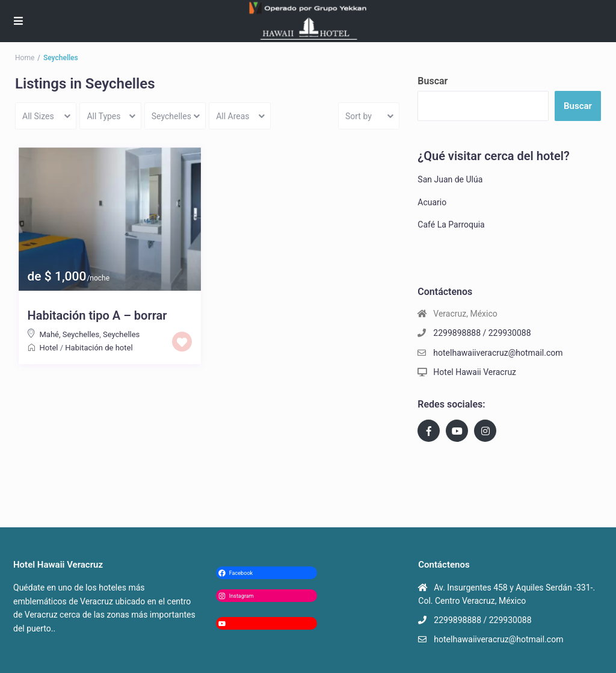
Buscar (433, 81)
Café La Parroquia (451, 225)
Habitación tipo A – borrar (97, 315)
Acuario (432, 202)
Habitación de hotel (99, 348)
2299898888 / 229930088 (482, 333)
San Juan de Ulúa (450, 179)
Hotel (49, 348)
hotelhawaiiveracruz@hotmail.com (498, 353)
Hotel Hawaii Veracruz (475, 372)
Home (25, 58)
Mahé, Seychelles (70, 334)
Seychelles (121, 334)
